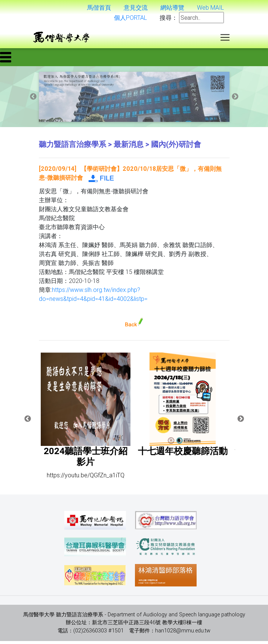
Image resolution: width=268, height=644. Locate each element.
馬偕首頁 (99, 9)
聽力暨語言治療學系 (73, 147)
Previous (33, 100)
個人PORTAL (130, 19)
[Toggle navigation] (225, 39)
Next (235, 100)
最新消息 (129, 147)
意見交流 (136, 9)
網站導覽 (172, 9)
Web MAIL (210, 9)
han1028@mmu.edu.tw (183, 634)
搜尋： (169, 19)
